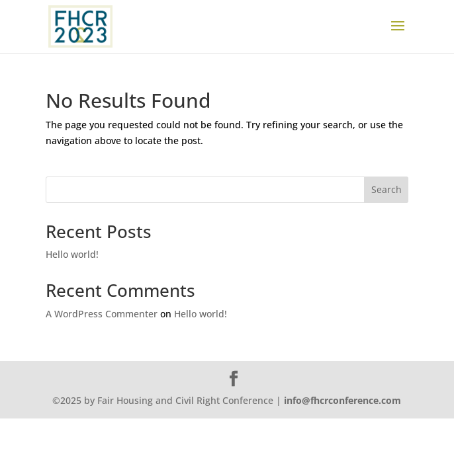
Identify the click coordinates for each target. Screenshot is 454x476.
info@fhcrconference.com (342, 400)
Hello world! (72, 254)
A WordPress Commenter (102, 314)
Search (386, 189)
